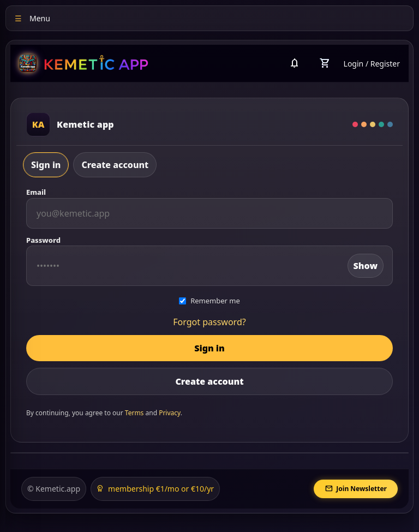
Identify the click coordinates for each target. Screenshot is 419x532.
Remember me (209, 301)
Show (366, 266)
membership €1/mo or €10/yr (155, 489)
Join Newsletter (356, 489)
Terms (134, 413)
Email (36, 192)
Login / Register (372, 64)
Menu (32, 18)
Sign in (46, 165)
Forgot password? (209, 322)
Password (43, 240)
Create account (115, 165)
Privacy (170, 413)
